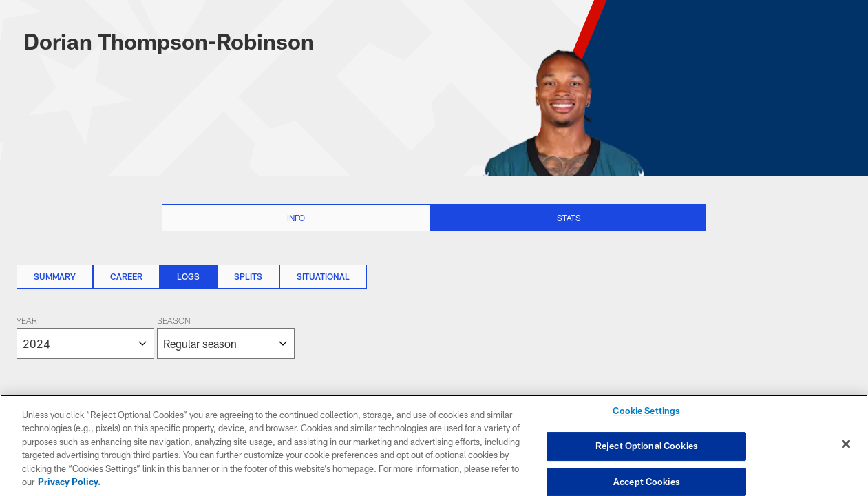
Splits (248, 276)
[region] (434, 445)
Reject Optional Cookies (647, 446)
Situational (323, 276)
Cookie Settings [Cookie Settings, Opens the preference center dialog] (646, 411)
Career (126, 276)
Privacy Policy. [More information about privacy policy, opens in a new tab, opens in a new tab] (69, 482)
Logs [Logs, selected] (188, 276)
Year (27, 322)
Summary (55, 276)
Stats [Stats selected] (569, 218)
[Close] (846, 444)
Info (296, 218)
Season (173, 322)
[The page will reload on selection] (156, 338)
